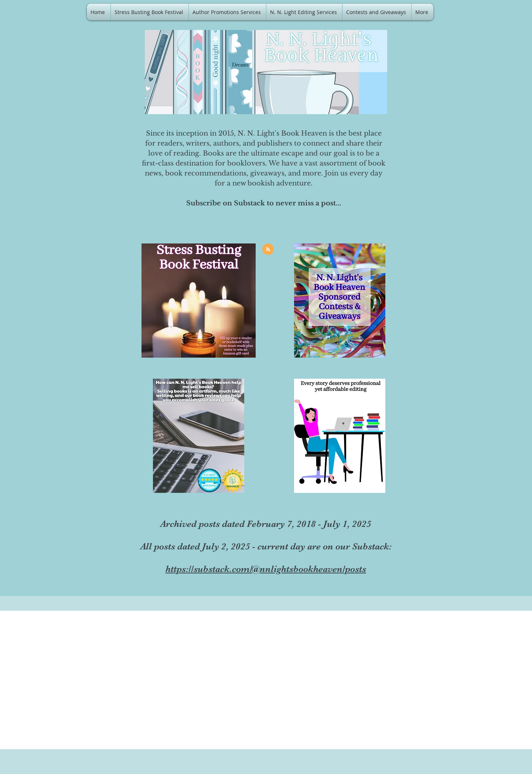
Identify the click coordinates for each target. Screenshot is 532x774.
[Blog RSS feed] (268, 250)
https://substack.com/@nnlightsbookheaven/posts (266, 569)
